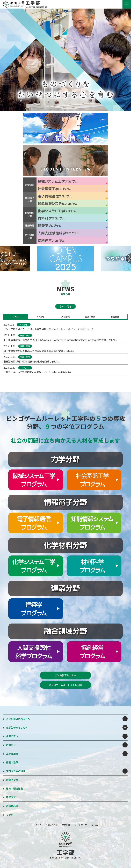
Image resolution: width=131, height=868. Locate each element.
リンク (10, 815)
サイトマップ (81, 825)
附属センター (13, 780)
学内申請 (66, 825)
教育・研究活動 (14, 789)
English (94, 825)
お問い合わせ (52, 825)
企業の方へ (12, 736)
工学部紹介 (12, 754)
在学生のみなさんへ (17, 727)
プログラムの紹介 (16, 771)
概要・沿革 (12, 762)
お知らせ (11, 745)
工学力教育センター (65, 675)
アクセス (37, 825)
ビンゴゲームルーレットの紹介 (65, 685)
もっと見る (65, 306)
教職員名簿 (12, 806)
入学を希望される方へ (18, 719)
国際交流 (11, 797)
